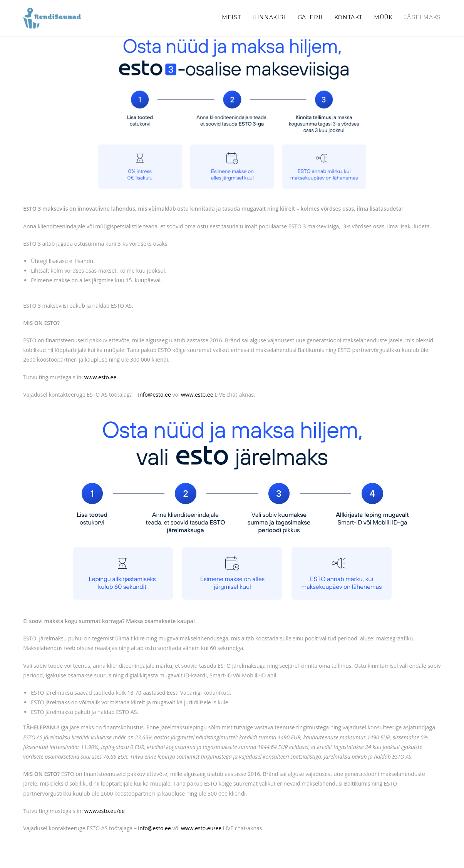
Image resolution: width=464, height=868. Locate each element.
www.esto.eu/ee (105, 811)
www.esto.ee (101, 377)
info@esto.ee (155, 395)
